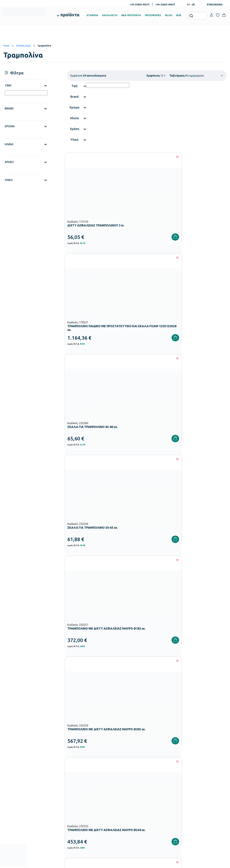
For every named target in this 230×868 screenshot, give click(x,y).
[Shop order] (204, 76)
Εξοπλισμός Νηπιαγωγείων (92, 797)
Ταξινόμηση (177, 76)
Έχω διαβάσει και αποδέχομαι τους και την (171, 730)
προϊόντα (70, 15)
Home (6, 46)
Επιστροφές (161, 799)
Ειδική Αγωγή (86, 824)
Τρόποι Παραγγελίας (165, 783)
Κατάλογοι (123, 793)
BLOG (169, 15)
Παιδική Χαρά (23, 46)
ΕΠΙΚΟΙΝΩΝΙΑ (215, 5)
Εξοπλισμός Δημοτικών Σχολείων (96, 803)
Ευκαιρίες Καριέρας (127, 804)
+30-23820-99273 (140, 5)
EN (188, 5)
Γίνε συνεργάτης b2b (127, 810)
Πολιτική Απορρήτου (209, 730)
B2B (179, 15)
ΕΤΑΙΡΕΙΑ (92, 15)
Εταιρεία (121, 783)
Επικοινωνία (199, 793)
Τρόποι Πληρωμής (164, 788)
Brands (121, 799)
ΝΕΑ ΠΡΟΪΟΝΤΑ (131, 15)
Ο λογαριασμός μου (203, 783)
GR (193, 5)
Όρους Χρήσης (176, 730)
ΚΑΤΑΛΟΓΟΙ (110, 15)
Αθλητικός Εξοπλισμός (90, 819)
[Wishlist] (112, 157)
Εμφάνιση (153, 76)
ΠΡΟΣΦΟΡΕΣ (153, 15)
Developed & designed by (115, 864)
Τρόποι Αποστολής (165, 793)
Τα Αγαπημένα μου (202, 788)
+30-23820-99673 (165, 5)
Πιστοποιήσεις (124, 788)
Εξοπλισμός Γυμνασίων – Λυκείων (96, 808)
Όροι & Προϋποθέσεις (166, 804)
